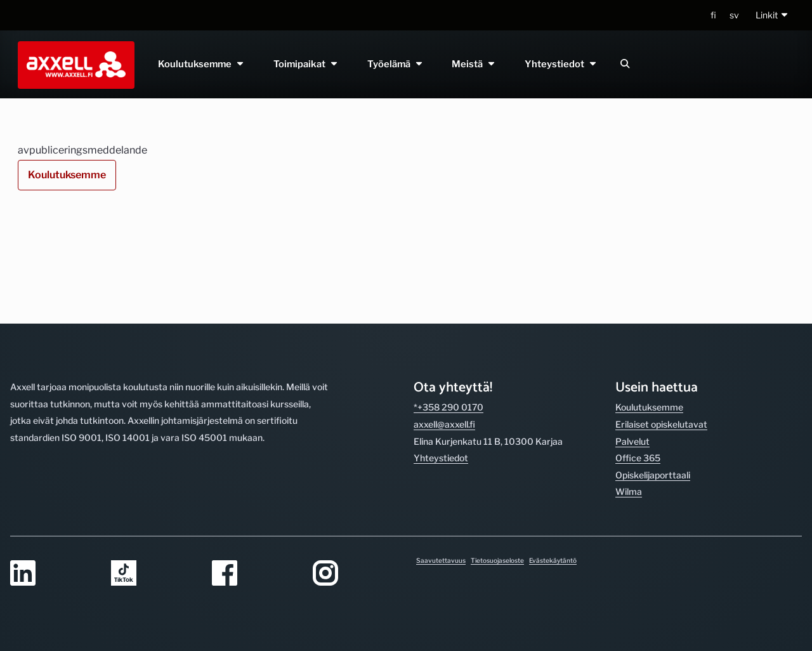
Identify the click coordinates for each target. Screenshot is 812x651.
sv (734, 15)
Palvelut (632, 354)
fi (713, 15)
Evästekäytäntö (553, 560)
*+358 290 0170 (449, 320)
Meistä (475, 64)
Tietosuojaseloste (497, 560)
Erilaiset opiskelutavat (661, 337)
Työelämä (396, 64)
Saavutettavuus (441, 560)
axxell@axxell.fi (444, 337)
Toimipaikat (306, 64)
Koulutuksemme (201, 64)
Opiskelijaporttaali (653, 387)
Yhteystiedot (562, 64)
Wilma (629, 404)
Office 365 (638, 371)
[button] (772, 16)
